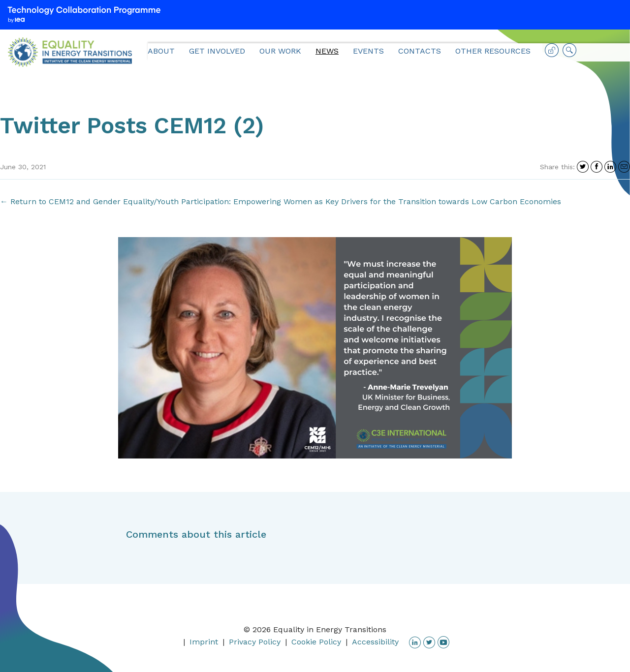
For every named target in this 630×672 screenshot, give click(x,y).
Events (368, 51)
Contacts (420, 51)
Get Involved (217, 51)
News (327, 51)
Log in (552, 54)
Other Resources (493, 51)
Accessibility (375, 642)
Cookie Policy (316, 642)
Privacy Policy (255, 642)
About (161, 51)
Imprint (204, 642)
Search (569, 54)
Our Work (280, 51)
